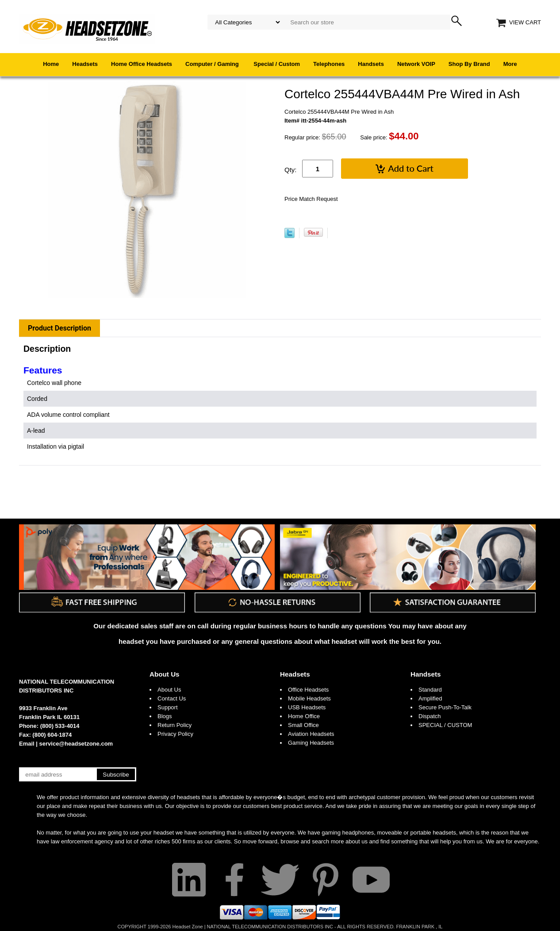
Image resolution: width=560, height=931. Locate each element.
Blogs (165, 716)
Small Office (303, 725)
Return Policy (175, 725)
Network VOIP (416, 64)
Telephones (329, 64)
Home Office (304, 716)
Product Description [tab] (59, 328)
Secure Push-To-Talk (445, 707)
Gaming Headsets (311, 743)
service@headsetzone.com (76, 744)
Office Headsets (308, 690)
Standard (430, 690)
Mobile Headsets (309, 698)
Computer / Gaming (213, 64)
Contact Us (172, 698)
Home (51, 64)
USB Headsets (307, 707)
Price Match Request (311, 199)
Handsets (371, 64)
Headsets (85, 64)
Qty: (291, 170)
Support (168, 707)
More (510, 64)
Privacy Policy (175, 734)
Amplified (430, 698)
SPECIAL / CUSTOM (445, 725)
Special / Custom (277, 64)
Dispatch (430, 716)
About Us (165, 674)
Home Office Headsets (142, 64)
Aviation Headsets (311, 734)
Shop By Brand (469, 64)
